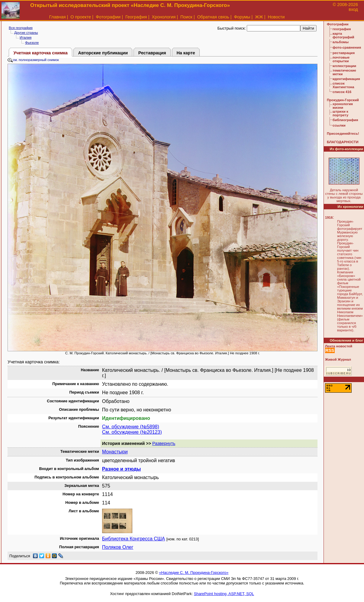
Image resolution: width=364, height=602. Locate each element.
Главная (58, 17)
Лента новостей (339, 346)
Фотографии (108, 17)
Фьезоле (32, 43)
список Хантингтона (343, 85)
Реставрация (152, 53)
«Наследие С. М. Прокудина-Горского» (194, 573)
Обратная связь (213, 17)
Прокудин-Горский (343, 100)
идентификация (346, 79)
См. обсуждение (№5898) (131, 427)
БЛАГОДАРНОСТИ (343, 142)
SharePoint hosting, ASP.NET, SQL (224, 594)
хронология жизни (343, 106)
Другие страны (26, 33)
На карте (186, 53)
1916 (329, 217)
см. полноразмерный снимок (33, 60)
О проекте (81, 17)
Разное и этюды (121, 469)
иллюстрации (344, 66)
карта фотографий (343, 35)
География (136, 17)
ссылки (339, 125)
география (342, 29)
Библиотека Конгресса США (134, 539)
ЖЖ (259, 17)
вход (353, 9)
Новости (276, 17)
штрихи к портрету (340, 113)
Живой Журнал (338, 359)
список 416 (342, 92)
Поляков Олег (118, 547)
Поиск (186, 17)
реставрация (344, 53)
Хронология (164, 17)
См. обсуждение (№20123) (132, 432)
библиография (345, 120)
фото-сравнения (347, 47)
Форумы (242, 17)
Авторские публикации (103, 53)
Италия (26, 37)
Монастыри (115, 452)
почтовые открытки (341, 59)
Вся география (21, 28)
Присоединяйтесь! (343, 134)
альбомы (341, 42)
